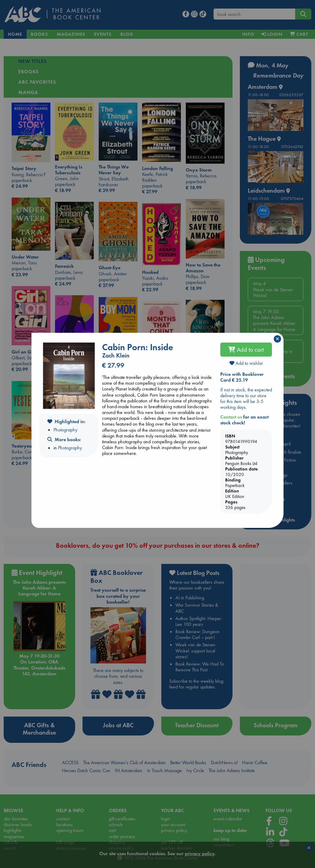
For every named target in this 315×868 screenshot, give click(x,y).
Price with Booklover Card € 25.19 (242, 377)
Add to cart (246, 350)
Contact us (231, 417)
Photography (65, 430)
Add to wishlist (246, 363)
